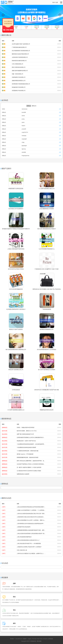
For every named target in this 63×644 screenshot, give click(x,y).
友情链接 (51, 639)
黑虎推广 (12, 639)
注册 (57, 2)
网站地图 (39, 641)
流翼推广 (25, 639)
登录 (54, 2)
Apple (30, 639)
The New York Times (37, 639)
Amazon (45, 639)
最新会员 (34, 106)
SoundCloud (19, 639)
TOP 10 (29, 106)
